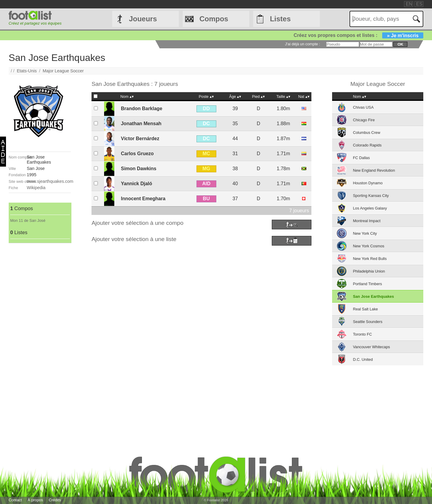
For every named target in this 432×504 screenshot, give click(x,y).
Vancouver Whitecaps (371, 347)
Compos (214, 19)
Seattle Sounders (367, 322)
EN (409, 4)
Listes (280, 19)
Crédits (55, 500)
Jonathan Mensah (141, 124)
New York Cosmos (369, 246)
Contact (15, 500)
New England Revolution (374, 170)
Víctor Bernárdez (140, 139)
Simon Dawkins (139, 169)
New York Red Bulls (370, 259)
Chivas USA (363, 107)
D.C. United (363, 359)
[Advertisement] (40, 333)
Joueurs (143, 19)
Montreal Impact (367, 221)
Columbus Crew (366, 133)
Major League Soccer (63, 71)
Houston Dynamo (368, 183)
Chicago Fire (364, 120)
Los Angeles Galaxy (370, 208)
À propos (35, 500)
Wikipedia (36, 188)
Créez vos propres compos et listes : (358, 35)
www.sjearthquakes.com (50, 181)
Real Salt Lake (365, 309)
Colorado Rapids (367, 145)
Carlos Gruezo (137, 154)
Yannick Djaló (136, 184)
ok (400, 44)
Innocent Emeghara (143, 199)
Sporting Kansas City (371, 196)
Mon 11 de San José (28, 220)
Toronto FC (362, 334)
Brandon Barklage (142, 109)
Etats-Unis (27, 71)
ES (419, 4)
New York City (365, 233)
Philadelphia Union (369, 271)
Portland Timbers (367, 284)
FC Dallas (361, 158)
